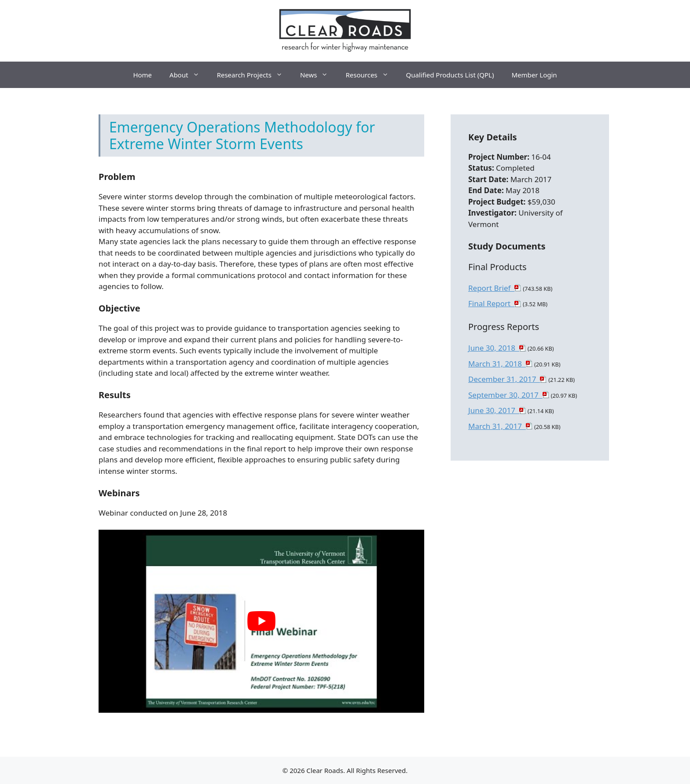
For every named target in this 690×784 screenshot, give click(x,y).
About (189, 75)
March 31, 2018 (497, 364)
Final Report (491, 303)
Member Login (534, 75)
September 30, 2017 (505, 395)
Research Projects (254, 75)
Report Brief (491, 288)
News (319, 75)
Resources (371, 75)
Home (142, 75)
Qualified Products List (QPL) (450, 75)
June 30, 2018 (494, 348)
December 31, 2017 (504, 379)
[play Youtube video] (261, 621)
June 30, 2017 (494, 410)
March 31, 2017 (497, 426)
